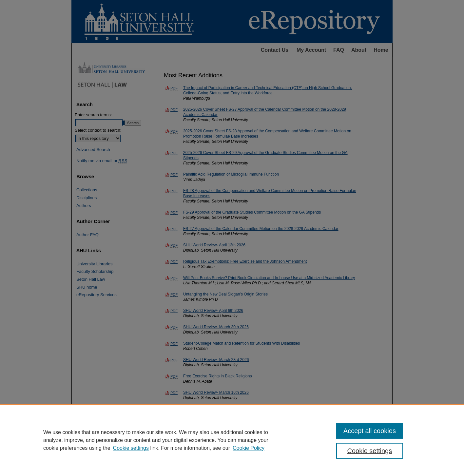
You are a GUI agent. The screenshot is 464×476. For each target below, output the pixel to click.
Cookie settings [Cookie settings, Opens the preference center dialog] (370, 451)
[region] (232, 440)
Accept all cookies (370, 431)
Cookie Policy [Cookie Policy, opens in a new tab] (249, 448)
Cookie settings (131, 448)
